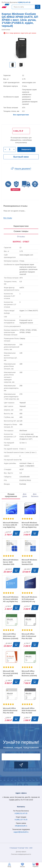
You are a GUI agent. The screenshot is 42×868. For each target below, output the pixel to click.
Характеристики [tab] (21, 226)
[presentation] (21, 242)
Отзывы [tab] (21, 237)
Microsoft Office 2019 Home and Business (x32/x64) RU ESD (29, 674)
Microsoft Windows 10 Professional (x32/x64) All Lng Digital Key (29, 600)
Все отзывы (8, 218)
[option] (13, 65)
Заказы (22, 866)
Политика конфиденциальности (21, 854)
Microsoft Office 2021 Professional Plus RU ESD (29, 636)
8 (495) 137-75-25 (21, 820)
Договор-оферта (21, 852)
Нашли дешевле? (23, 169)
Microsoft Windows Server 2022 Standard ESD (29, 562)
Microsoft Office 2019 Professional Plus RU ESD (10, 710)
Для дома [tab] (25, 495)
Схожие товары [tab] (21, 231)
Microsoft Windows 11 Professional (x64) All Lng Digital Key (30, 525)
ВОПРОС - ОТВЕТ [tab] (21, 242)
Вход (9, 866)
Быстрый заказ (21, 157)
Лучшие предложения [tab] (11, 495)
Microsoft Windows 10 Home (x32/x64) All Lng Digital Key (11, 599)
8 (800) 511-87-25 (24, 2)
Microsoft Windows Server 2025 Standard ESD (11, 562)
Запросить (26, 149)
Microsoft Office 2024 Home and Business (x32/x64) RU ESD (11, 637)
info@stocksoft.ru (21, 826)
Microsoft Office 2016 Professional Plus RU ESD (29, 710)
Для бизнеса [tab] (35, 495)
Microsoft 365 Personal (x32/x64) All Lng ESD (10, 673)
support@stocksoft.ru (21, 832)
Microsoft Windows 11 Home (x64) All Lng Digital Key (11, 525)
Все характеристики (21, 115)
